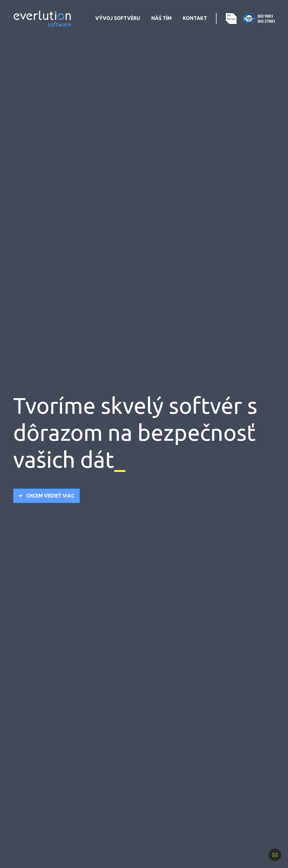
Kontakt (195, 18)
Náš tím (161, 18)
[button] (47, 496)
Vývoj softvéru (118, 18)
